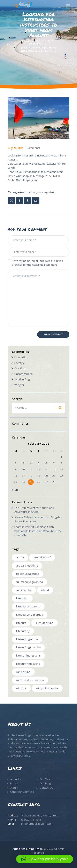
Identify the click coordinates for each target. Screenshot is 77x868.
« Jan (15, 490)
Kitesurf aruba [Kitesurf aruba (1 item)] (44, 623)
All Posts (43, 41)
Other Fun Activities (22, 792)
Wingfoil (19, 385)
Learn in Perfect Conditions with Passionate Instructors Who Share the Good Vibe (38, 531)
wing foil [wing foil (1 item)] (21, 688)
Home (26, 41)
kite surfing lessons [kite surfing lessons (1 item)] (28, 655)
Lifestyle (20, 363)
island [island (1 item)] (45, 590)
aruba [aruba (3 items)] (20, 557)
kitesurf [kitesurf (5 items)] (21, 623)
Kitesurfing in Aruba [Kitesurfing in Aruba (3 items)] (28, 647)
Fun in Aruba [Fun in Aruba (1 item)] (24, 590)
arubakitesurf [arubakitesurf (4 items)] (42, 557)
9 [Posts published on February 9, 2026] (16, 469)
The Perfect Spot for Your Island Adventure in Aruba (34, 510)
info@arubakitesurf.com (36, 824)
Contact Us (47, 788)
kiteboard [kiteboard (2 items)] (22, 598)
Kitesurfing (21, 357)
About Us (16, 779)
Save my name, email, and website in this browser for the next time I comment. (37, 263)
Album (14, 788)
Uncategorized (46, 192)
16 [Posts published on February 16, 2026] (16, 476)
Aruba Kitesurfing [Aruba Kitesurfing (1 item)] (27, 566)
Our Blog (36, 44)
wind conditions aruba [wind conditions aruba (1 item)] (30, 680)
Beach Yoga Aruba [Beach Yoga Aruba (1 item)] (28, 574)
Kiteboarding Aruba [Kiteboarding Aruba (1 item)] (28, 606)
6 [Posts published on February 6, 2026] (46, 463)
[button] (45, 859)
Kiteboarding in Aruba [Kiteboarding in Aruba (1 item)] (30, 615)
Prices (14, 783)
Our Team (46, 779)
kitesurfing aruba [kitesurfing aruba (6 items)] (27, 639)
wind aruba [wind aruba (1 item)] (23, 672)
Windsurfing (22, 379)
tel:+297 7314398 (31, 820)
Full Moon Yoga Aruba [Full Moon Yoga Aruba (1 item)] (30, 582)
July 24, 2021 (16, 148)
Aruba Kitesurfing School (28, 849)
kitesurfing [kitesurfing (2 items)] (23, 631)
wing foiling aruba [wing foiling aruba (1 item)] (47, 688)
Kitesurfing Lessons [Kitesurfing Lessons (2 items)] (28, 664)
